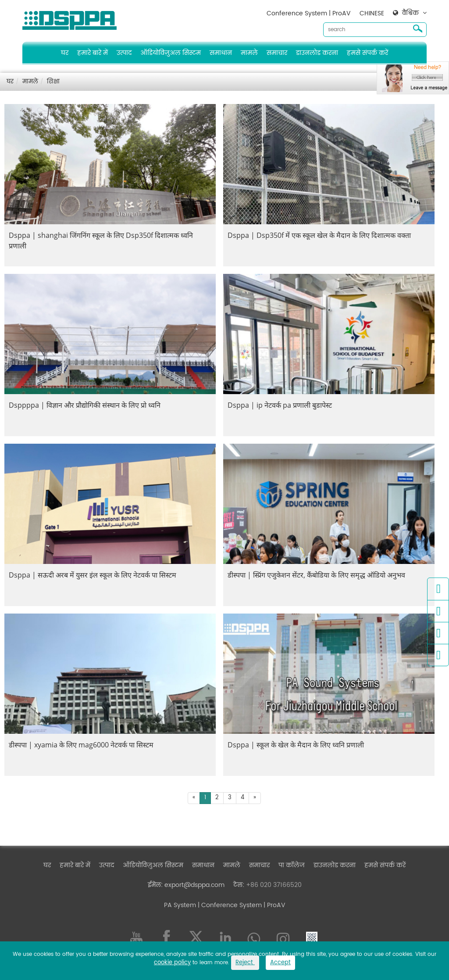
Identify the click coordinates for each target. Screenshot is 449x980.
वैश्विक (410, 13)
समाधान (221, 53)
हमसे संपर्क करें (367, 53)
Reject (245, 963)
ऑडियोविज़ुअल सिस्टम (171, 53)
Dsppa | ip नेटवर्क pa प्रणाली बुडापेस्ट (280, 405)
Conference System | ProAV (309, 13)
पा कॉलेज (292, 865)
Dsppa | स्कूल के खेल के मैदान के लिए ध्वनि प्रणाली (296, 745)
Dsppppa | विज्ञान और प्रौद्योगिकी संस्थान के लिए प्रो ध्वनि (85, 405)
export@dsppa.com (194, 885)
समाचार (277, 53)
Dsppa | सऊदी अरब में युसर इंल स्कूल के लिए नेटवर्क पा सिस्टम (93, 575)
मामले (249, 53)
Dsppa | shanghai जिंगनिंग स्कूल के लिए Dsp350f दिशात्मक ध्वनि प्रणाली (101, 241)
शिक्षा (53, 82)
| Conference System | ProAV (241, 905)
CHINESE (372, 13)
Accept (280, 963)
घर (65, 53)
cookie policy (172, 963)
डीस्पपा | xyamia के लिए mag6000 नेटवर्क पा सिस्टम (81, 745)
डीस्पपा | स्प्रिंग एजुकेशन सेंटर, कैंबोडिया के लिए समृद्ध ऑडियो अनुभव (316, 575)
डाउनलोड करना (317, 53)
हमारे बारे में (93, 53)
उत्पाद (124, 53)
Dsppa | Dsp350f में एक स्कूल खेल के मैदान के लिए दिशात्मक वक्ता (319, 235)
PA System (180, 905)
